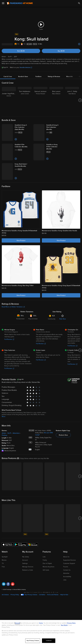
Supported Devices (69, 560)
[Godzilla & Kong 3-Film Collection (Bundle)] (55, 127)
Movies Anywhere (49, 567)
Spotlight (5, 557)
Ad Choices (5, 595)
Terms (41, 623)
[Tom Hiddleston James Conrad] (25, 100)
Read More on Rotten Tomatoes (13, 307)
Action (4, 433)
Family (45, 560)
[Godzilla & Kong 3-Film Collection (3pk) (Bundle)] (23, 127)
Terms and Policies (53, 595)
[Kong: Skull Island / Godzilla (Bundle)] (23, 165)
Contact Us (67, 570)
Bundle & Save (23, 77)
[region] (41, 632)
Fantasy (4, 435)
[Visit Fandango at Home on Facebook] (8, 584)
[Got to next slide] (80, 100)
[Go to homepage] (20, 3)
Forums (66, 567)
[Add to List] (79, 44)
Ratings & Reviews (54, 77)
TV (3, 563)
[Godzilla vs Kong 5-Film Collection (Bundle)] (55, 147)
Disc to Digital (47, 563)
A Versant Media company (19, 590)
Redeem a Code (28, 570)
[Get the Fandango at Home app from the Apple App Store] (8, 544)
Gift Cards (46, 570)
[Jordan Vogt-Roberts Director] (9, 100)
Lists (44, 557)
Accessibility (67, 577)
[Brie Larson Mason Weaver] (56, 100)
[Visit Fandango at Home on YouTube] (13, 584)
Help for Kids (64, 595)
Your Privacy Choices (31, 595)
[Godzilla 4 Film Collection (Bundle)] (23, 146)
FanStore (38, 77)
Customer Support (69, 563)
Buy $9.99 (61, 51)
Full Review (9, 339)
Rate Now (63, 319)
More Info (70, 77)
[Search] (79, 3)
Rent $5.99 (21, 51)
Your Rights (64, 625)
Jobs (65, 580)
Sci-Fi (9, 433)
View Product (21, 240)
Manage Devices (28, 567)
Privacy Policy (15, 595)
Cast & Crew (8, 77)
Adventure (16, 433)
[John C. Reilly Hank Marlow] (72, 100)
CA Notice (42, 595)
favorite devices (26, 67)
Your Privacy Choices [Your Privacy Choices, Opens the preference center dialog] (33, 641)
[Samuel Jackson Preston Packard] (40, 100)
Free (3, 567)
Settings (25, 563)
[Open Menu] (3, 3)
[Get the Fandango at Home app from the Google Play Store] (20, 544)
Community (52, 319)
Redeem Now (63, 435)
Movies (4, 560)
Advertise (66, 573)
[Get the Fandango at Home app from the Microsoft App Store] (33, 544)
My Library (26, 557)
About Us (66, 557)
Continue (49, 641)
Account (25, 560)
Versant (17, 623)
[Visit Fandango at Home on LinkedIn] (4, 584)
